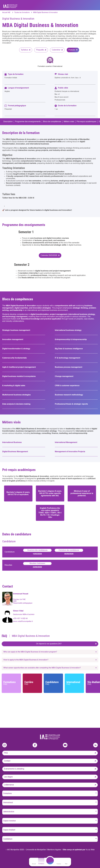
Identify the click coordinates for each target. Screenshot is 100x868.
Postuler (72, 50)
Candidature (53, 683)
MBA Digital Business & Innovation (45, 13)
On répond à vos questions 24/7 (49, 644)
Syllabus (25, 50)
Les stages (8, 777)
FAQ (6, 753)
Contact (7, 761)
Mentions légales (54, 850)
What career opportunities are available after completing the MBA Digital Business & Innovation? (42, 668)
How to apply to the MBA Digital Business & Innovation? (26, 660)
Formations (11, 683)
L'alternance (9, 785)
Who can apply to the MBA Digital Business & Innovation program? (30, 652)
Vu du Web (90, 850)
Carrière (32, 683)
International (74, 683)
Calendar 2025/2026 (49, 255)
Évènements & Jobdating (14, 769)
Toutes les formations (22, 13)
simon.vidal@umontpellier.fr (23, 621)
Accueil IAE (6, 13)
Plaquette (40, 50)
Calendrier (56, 50)
